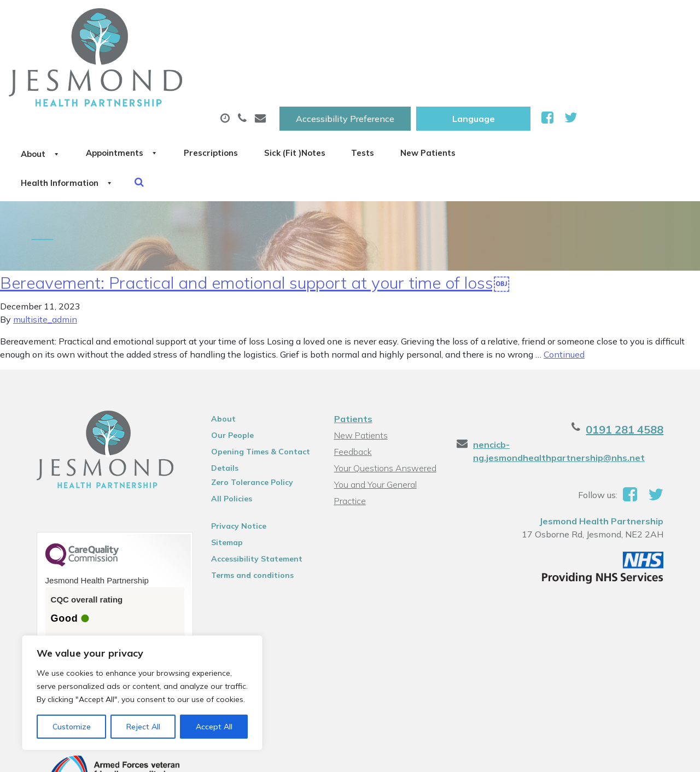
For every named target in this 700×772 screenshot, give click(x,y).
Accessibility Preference (459, 20)
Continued (564, 280)
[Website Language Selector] (587, 20)
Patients (353, 344)
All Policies (227, 424)
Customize (72, 727)
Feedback (352, 377)
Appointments (258, 54)
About (160, 54)
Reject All (143, 727)
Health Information (188, 92)
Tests (550, 54)
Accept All (214, 727)
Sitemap (223, 468)
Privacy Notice (234, 452)
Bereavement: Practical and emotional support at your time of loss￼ (255, 208)
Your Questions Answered (385, 394)
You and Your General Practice (375, 411)
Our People (228, 361)
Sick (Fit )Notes (466, 54)
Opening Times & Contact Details (256, 379)
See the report (72, 583)
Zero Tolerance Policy (248, 408)
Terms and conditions (248, 501)
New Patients (632, 54)
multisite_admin (45, 245)
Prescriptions (365, 54)
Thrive (663, 755)
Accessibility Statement (252, 484)
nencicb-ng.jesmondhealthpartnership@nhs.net (563, 377)
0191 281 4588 (635, 355)
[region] (142, 693)
